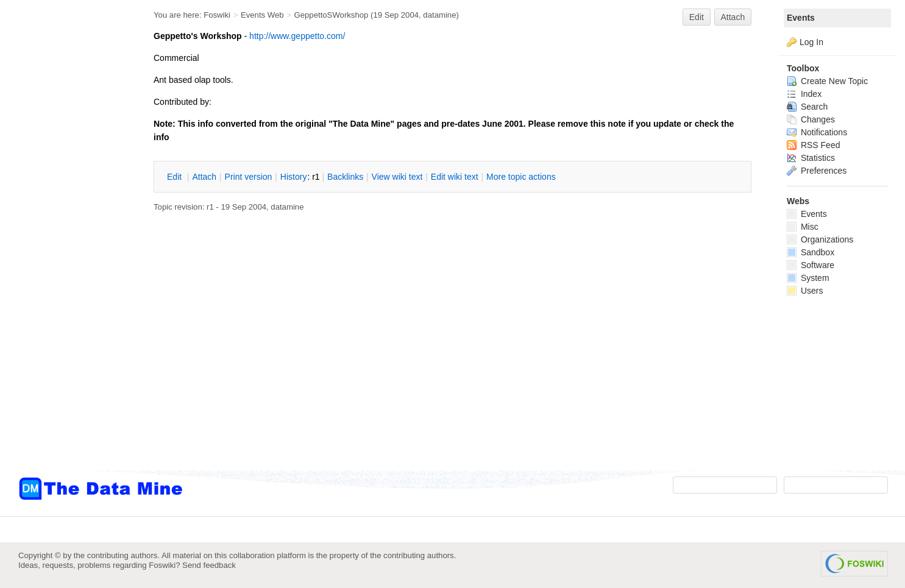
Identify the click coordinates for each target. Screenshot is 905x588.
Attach (733, 17)
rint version (249, 177)
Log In (811, 42)
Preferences (817, 171)
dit (176, 177)
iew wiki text (397, 177)
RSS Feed (813, 145)
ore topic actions (521, 177)
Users (805, 291)
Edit (697, 17)
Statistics (811, 158)
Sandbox (811, 252)
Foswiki (217, 15)
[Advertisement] (67, 246)
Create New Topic (827, 81)
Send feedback (209, 565)
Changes (811, 119)
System (808, 278)
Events (801, 18)
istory (294, 177)
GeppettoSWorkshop (331, 15)
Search (807, 107)
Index (804, 94)
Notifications (817, 132)
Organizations (820, 239)
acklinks (345, 177)
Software (811, 265)
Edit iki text (455, 177)
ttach (204, 177)
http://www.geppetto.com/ (297, 36)
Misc (803, 227)
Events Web (262, 15)
